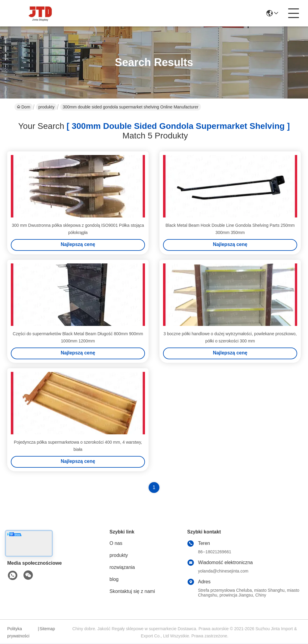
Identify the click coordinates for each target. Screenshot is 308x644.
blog (114, 580)
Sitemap (47, 630)
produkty (47, 107)
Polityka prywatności (18, 633)
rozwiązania (122, 568)
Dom (24, 107)
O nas (116, 544)
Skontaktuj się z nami (132, 592)
